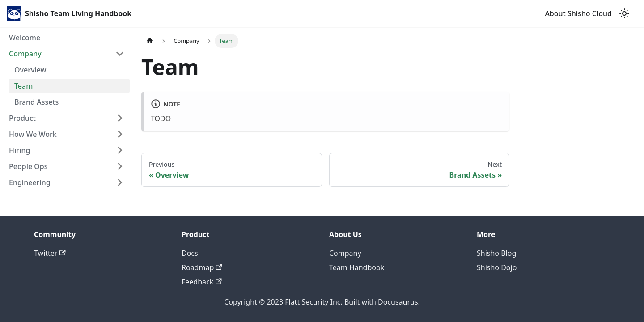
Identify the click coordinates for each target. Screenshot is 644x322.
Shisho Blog (496, 253)
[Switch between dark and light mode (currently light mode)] (624, 13)
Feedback (202, 282)
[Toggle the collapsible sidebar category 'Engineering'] (120, 182)
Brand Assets (36, 102)
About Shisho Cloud (578, 13)
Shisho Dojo (497, 267)
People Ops (28, 166)
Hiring (19, 150)
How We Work (33, 134)
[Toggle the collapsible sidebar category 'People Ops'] (120, 166)
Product (22, 118)
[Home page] (150, 41)
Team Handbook (357, 267)
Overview (30, 70)
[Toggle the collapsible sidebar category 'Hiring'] (120, 150)
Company (25, 54)
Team (23, 86)
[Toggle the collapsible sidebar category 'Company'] (120, 54)
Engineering (30, 182)
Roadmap (202, 267)
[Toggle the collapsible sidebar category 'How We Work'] (120, 134)
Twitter (50, 253)
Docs (190, 253)
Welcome (25, 38)
